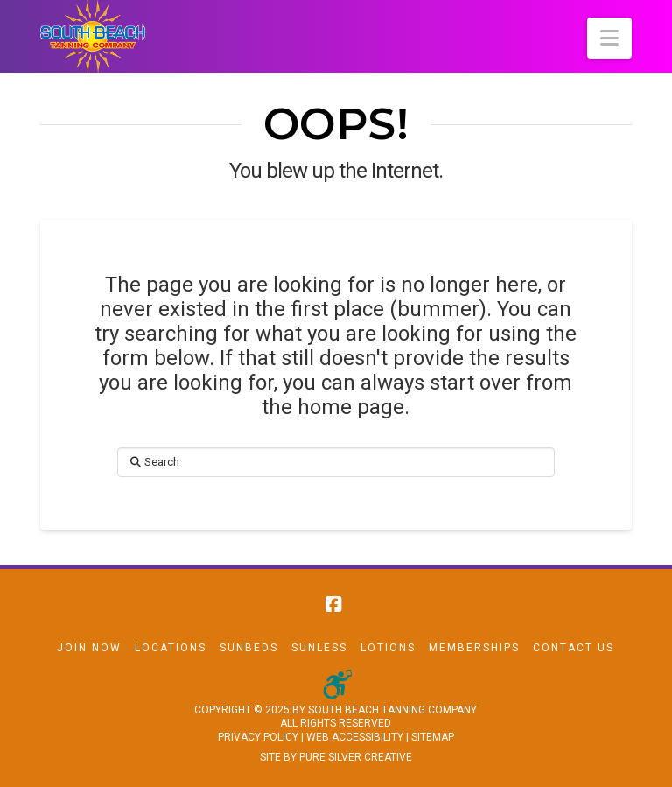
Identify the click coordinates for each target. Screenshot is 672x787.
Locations (171, 648)
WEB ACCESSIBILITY (355, 737)
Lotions (388, 648)
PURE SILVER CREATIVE (356, 757)
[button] (609, 38)
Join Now (89, 648)
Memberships (474, 648)
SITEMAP (433, 737)
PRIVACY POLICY (258, 737)
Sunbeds (249, 648)
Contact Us (574, 648)
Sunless (319, 648)
